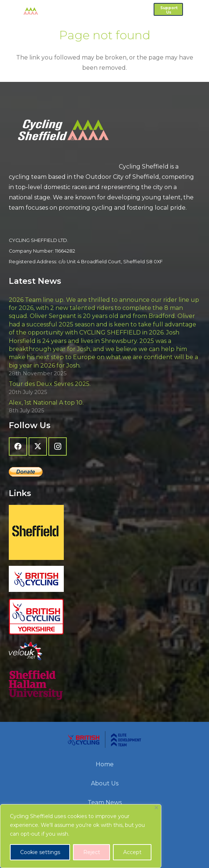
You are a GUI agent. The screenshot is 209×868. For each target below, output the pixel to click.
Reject (92, 852)
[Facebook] (18, 446)
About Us (105, 783)
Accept (132, 852)
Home (105, 764)
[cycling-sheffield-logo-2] (22, 11)
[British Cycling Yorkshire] (104, 617)
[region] (81, 836)
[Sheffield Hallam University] (104, 685)
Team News (105, 802)
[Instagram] (58, 446)
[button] (199, 9)
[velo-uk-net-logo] (104, 651)
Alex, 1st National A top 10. (46, 403)
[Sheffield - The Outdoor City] (104, 532)
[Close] (156, 808)
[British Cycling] (104, 579)
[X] (38, 446)
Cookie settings (40, 852)
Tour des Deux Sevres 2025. (50, 384)
